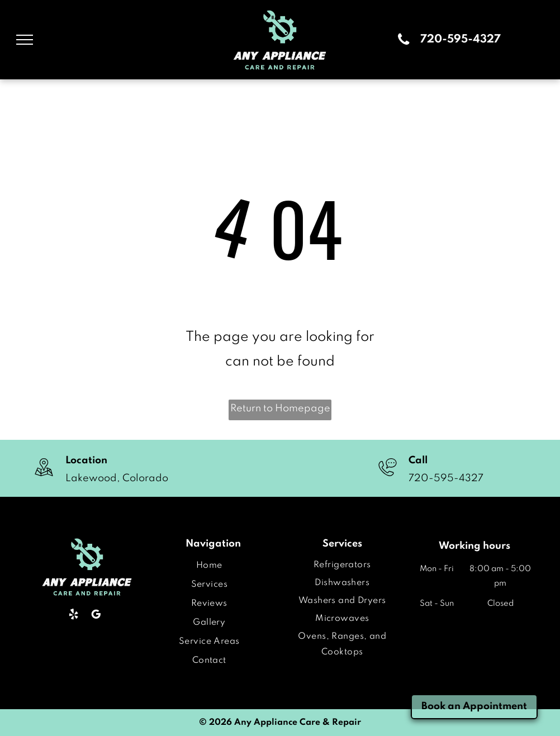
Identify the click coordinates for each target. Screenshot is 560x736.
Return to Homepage (280, 409)
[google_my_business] (96, 616)
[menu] (25, 40)
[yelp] (73, 616)
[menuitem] (210, 566)
